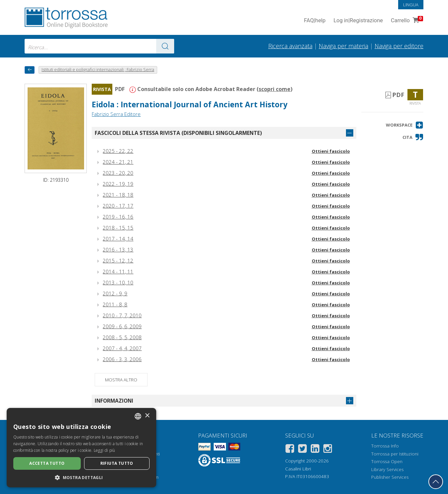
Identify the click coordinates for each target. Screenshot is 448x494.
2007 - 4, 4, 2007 (122, 348)
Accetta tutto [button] (47, 463)
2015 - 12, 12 (118, 260)
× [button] (147, 416)
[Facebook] (290, 450)
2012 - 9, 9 (115, 293)
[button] (405, 125)
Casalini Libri (298, 469)
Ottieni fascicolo (331, 151)
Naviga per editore (399, 46)
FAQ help (315, 21)
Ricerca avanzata (290, 46)
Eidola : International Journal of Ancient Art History (190, 104)
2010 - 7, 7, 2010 (122, 315)
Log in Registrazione (358, 21)
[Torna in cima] (436, 482)
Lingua (411, 5)
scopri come (275, 89)
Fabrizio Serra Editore (116, 114)
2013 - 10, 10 (118, 282)
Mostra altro (121, 380)
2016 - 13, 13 (118, 249)
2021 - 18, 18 (118, 195)
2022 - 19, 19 (118, 184)
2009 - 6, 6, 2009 (122, 326)
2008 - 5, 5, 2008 (122, 337)
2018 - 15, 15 (118, 228)
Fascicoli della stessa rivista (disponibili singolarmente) (178, 133)
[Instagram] (328, 450)
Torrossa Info (385, 446)
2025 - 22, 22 (118, 151)
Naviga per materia (343, 46)
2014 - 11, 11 (118, 271)
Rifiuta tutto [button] (117, 463)
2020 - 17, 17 (118, 206)
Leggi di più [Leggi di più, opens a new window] (105, 450)
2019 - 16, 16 (118, 217)
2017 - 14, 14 (118, 239)
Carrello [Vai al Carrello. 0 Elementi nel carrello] (406, 21)
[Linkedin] (315, 450)
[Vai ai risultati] (165, 46)
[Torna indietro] (30, 70)
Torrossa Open (387, 461)
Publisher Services (390, 477)
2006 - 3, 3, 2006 (122, 359)
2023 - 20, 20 (118, 173)
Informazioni (114, 401)
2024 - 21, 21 (118, 162)
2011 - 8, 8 (115, 304)
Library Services (387, 469)
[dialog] (81, 448)
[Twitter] (302, 450)
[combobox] (99, 46)
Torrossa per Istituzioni (395, 454)
